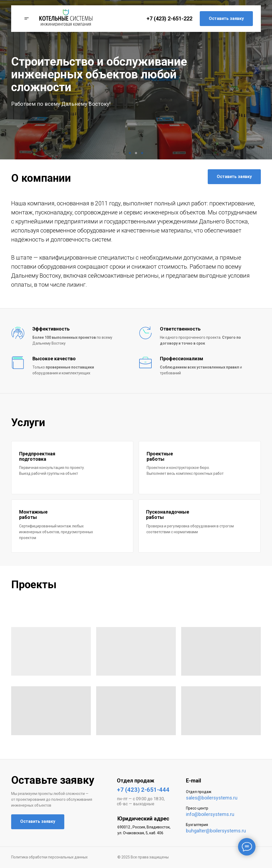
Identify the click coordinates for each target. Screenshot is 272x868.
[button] (25, 19)
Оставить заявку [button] (226, 18)
